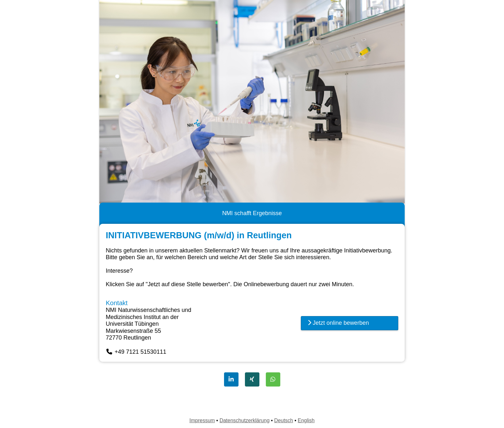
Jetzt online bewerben (338, 323)
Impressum (202, 420)
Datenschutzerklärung (245, 420)
